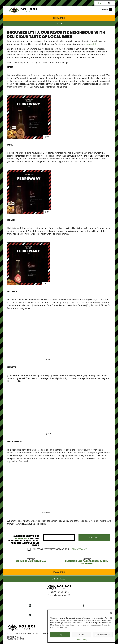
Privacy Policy (82, 640)
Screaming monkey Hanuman (31, 560)
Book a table (59, 18)
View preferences (103, 635)
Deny (81, 635)
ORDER (59, 23)
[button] (111, 613)
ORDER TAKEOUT (59, 579)
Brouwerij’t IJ (90, 44)
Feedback (44, 633)
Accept (60, 635)
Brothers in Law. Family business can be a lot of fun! (87, 561)
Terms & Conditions (30, 633)
